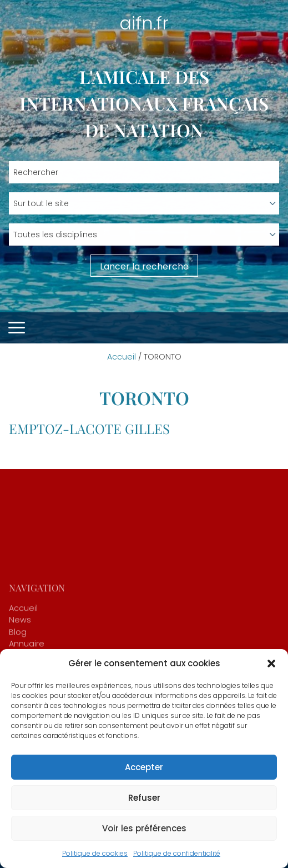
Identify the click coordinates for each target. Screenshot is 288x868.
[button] (271, 664)
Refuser (144, 798)
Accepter (144, 767)
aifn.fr (144, 23)
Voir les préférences (144, 828)
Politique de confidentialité (177, 853)
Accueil (122, 357)
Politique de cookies (95, 853)
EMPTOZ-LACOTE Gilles (89, 428)
